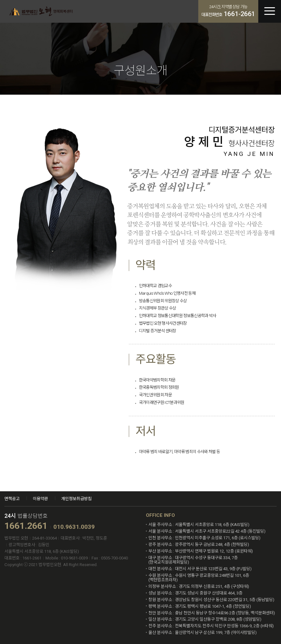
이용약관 (40, 499)
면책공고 (12, 499)
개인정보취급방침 (76, 499)
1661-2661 (239, 14)
